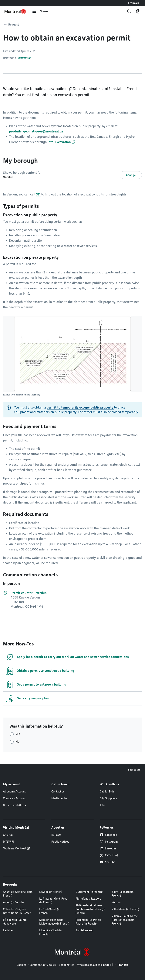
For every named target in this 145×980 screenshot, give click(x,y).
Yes (18, 734)
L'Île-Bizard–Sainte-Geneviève (15, 922)
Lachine (8, 930)
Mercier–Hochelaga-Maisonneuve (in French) (54, 922)
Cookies (22, 965)
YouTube (108, 862)
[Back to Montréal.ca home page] (15, 11)
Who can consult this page (93, 965)
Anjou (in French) (13, 902)
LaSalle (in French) (51, 892)
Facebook (108, 835)
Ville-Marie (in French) (125, 909)
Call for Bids (107, 792)
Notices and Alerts (14, 805)
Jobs (103, 805)
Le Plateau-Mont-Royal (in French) (54, 901)
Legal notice (67, 965)
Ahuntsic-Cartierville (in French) (18, 894)
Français (134, 3)
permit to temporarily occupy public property (80, 407)
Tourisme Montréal (15, 848)
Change (131, 175)
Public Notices (60, 842)
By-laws (56, 835)
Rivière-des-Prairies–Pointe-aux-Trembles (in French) (90, 909)
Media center (60, 798)
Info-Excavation (59, 142)
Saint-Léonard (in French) (123, 894)
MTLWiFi (8, 842)
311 (39, 194)
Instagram (109, 842)
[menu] (40, 11)
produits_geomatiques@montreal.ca (36, 131)
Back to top (134, 770)
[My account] (138, 11)
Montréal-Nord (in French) (50, 932)
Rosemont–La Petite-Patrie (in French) (89, 922)
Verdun (116, 902)
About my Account (14, 792)
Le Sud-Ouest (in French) (50, 911)
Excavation (25, 58)
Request (14, 25)
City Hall (8, 835)
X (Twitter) (109, 855)
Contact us (58, 792)
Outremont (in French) (89, 892)
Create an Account (14, 798)
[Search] (129, 11)
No (17, 742)
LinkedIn (108, 848)
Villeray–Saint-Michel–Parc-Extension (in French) (126, 920)
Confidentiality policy (43, 965)
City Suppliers (108, 798)
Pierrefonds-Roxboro (88, 899)
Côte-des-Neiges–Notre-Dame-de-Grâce (17, 911)
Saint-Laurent (84, 930)
